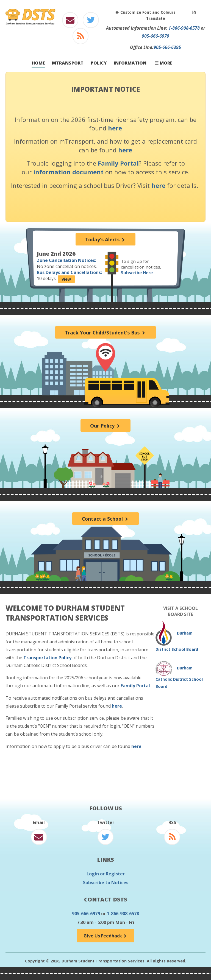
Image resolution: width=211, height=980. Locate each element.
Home (38, 63)
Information (130, 63)
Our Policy (105, 426)
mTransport (68, 63)
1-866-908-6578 (184, 28)
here (115, 128)
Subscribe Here (137, 273)
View (66, 279)
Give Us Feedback (105, 936)
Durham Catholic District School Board (179, 677)
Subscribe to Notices (106, 883)
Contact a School (105, 519)
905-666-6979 (156, 36)
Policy (99, 63)
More (164, 63)
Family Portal (118, 163)
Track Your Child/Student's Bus (105, 333)
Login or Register (106, 874)
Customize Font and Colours (146, 12)
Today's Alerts (105, 239)
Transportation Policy (47, 658)
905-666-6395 (167, 47)
